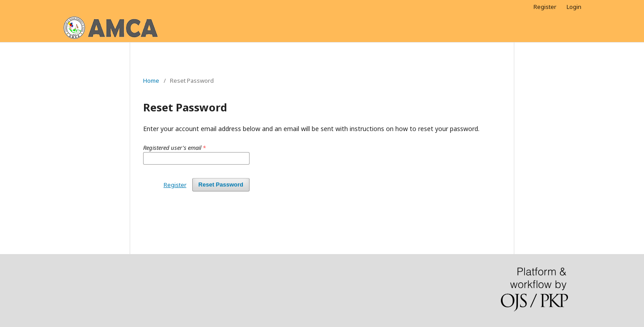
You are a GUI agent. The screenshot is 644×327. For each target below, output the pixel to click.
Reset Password (221, 185)
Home (151, 81)
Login (574, 7)
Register (545, 7)
